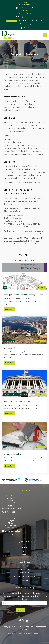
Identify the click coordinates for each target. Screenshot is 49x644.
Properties (24, 555)
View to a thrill (9, 348)
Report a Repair (24, 21)
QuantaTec (38, 633)
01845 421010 (25, 14)
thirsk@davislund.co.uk (25, 17)
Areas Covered (24, 562)
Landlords (7, 395)
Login (30, 24)
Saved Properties (38, 21)
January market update (13, 454)
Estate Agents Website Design (19, 633)
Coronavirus (11, 21)
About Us (24, 551)
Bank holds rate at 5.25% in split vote (18, 401)
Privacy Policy (24, 580)
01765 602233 (25, 5)
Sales (5, 288)
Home (24, 547)
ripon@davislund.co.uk (25, 8)
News (21, 395)
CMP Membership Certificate (24, 576)
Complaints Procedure (24, 569)
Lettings (6, 341)
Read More (9, 309)
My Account (22, 24)
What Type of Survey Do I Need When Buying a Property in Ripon (24, 295)
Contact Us (25, 566)
